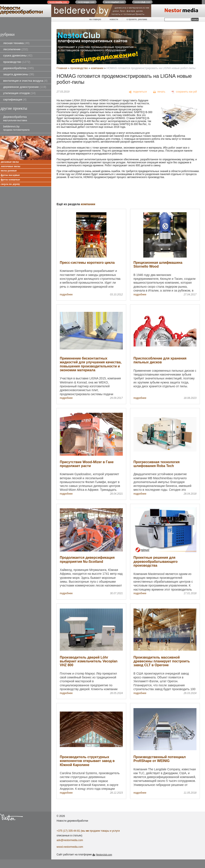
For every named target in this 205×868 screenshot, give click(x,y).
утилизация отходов (19, 93)
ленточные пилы (10, 166)
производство (17, 62)
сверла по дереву (10, 184)
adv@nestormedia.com (70, 840)
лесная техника (16, 43)
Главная (62, 68)
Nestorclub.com (104, 855)
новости (114, 19)
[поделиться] (138, 92)
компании (97, 68)
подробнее (66, 295)
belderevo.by (16, 128)
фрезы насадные (10, 175)
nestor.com (58, 2)
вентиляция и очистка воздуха (25, 81)
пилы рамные (9, 171)
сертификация (15, 99)
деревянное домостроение (25, 87)
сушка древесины (18, 55)
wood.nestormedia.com (70, 847)
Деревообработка (15, 118)
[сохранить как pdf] (184, 92)
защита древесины (19, 74)
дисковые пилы (10, 162)
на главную (95, 19)
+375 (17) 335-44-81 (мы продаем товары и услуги (88, 831)
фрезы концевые (10, 180)
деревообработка (18, 68)
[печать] (159, 92)
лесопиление (16, 49)
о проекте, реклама (137, 19)
